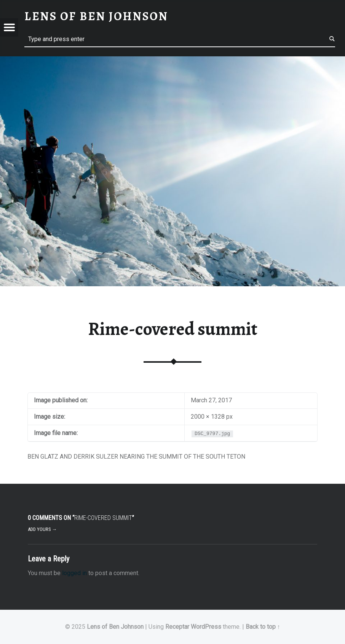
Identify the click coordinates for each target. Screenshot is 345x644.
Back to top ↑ (263, 627)
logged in (74, 573)
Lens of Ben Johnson (115, 627)
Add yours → (42, 529)
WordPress (206, 627)
